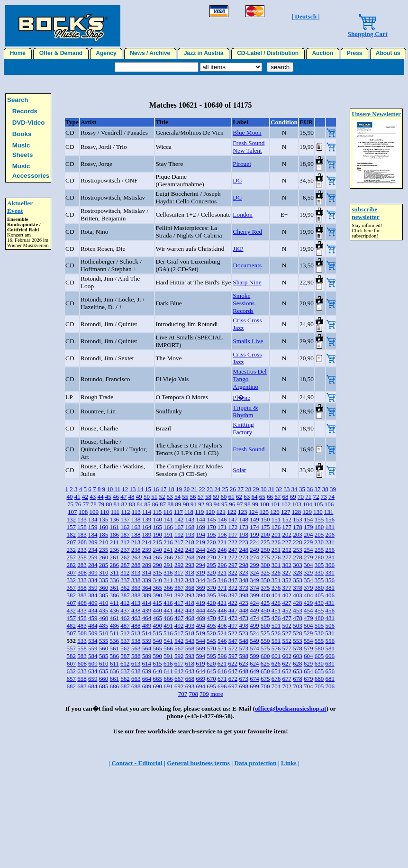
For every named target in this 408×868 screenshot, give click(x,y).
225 (265, 542)
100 (264, 504)
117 (178, 512)
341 (168, 580)
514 (146, 633)
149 (254, 519)
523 (244, 633)
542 (179, 641)
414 (146, 603)
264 (147, 557)
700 (265, 686)
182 (71, 535)
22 (202, 489)
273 (244, 557)
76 (78, 504)
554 (308, 641)
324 (254, 572)
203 (298, 535)
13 (132, 489)
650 (265, 671)
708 (193, 694)
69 (293, 497)
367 (179, 588)
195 (211, 535)
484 (93, 626)
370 (211, 588)
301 (276, 565)
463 (136, 618)
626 (276, 663)
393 (190, 595)
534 (93, 641)
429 (308, 603)
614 (146, 663)
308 (82, 572)
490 (157, 626)
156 (330, 519)
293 (190, 565)
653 (298, 671)
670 (211, 679)
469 (200, 618)
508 (82, 633)
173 (244, 527)
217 (179, 542)
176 (276, 527)
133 (82, 519)
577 (287, 648)
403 (298, 595)
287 (125, 565)
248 (244, 550)
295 (211, 565)
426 (276, 603)
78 (94, 504)
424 (254, 603)
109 (94, 512)
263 (136, 557)
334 (93, 580)
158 (82, 527)
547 (233, 641)
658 (82, 679)
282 (71, 565)
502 (287, 626)
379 (308, 588)
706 (330, 686)
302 (287, 565)
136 (114, 519)
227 (287, 542)
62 (239, 497)
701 (276, 686)
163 (136, 527)
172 (233, 527)
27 (240, 489)
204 (308, 535)
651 (276, 671)
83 (132, 504)
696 (222, 686)
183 (82, 535)
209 (93, 542)
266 (168, 557)
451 (276, 610)
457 (71, 618)
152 (287, 519)
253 (298, 550)
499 (254, 626)
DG (237, 180)
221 (222, 542)
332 (71, 580)
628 (298, 663)
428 (298, 603)
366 (168, 588)
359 (93, 588)
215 (157, 542)
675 (265, 679)
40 (69, 497)
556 (330, 641)
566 (168, 648)
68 (285, 497)
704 (308, 686)
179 (308, 527)
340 (157, 580)
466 (168, 618)
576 (276, 648)
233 (82, 550)
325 (265, 572)
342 (179, 580)
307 (72, 572)
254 (308, 550)
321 (222, 572)
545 (211, 641)
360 (104, 588)
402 (287, 595)
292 (179, 565)
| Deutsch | (306, 16)
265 (157, 557)
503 (298, 626)
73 (324, 497)
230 (319, 542)
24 (217, 489)
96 (232, 504)
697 (233, 686)
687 (125, 686)
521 (222, 633)
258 (82, 557)
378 (298, 588)
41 (77, 497)
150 (265, 519)
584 (93, 656)
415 (157, 603)
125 (264, 512)
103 (297, 504)
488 (136, 626)
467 (179, 618)
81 (117, 504)
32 (279, 489)
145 (211, 519)
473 (244, 618)
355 (319, 580)
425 (265, 603)
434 (93, 610)
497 (233, 626)
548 (244, 641)
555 (319, 641)
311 (114, 572)
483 (82, 626)
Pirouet (242, 164)
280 (319, 557)
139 (147, 519)
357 (71, 588)
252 (287, 550)
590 (157, 656)
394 (200, 595)
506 (330, 626)
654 (308, 671)
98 (248, 504)
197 (233, 535)
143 (190, 519)
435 (104, 610)
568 (190, 648)
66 (270, 497)
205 (319, 535)
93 (209, 504)
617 (179, 663)
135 (104, 519)
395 (211, 595)
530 (319, 633)
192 (179, 535)
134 (93, 519)
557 (71, 648)
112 (125, 512)
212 (125, 542)
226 (276, 542)
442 (179, 610)
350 (265, 580)
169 (200, 527)
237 (125, 550)
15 (148, 489)
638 (136, 671)
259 (93, 557)
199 (254, 535)
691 (168, 686)
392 (179, 595)
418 (190, 603)
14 (141, 489)
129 (307, 512)
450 (265, 610)
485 (104, 626)
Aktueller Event (20, 207)
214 (146, 542)
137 (125, 519)
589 (147, 656)
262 (125, 557)
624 (254, 663)
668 (190, 679)
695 (211, 686)
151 (276, 519)
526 (276, 633)
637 (125, 671)
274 (254, 557)
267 (179, 557)
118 (189, 512)
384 (93, 595)
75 (70, 504)
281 (330, 557)
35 (302, 489)
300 (265, 565)
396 (222, 595)
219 (200, 542)
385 (104, 595)
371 (222, 588)
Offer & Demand (61, 53)
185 (104, 535)
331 (330, 572)
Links (289, 763)
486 (114, 626)
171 (222, 527)
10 (110, 489)
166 (168, 527)
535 (104, 641)
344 (200, 580)
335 (104, 580)
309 (93, 572)
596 (222, 656)
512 (125, 633)
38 (325, 489)
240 (157, 550)
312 (125, 572)
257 (71, 557)
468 (190, 618)
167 (179, 527)
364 (147, 588)
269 (200, 557)
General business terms (198, 763)
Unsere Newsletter (376, 114)
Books (22, 134)
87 (163, 504)
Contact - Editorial (137, 763)
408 (82, 603)
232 (71, 550)
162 (125, 527)
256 (330, 550)
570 (211, 648)
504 (308, 626)
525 (265, 633)
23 (210, 489)
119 (199, 512)
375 (265, 588)
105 (318, 504)
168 (190, 527)
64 (254, 497)
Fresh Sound (249, 449)
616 (168, 663)
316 (168, 572)
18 (171, 489)
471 (222, 618)
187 (125, 535)
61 (231, 497)
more (217, 694)
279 (308, 557)
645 (211, 671)
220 (211, 542)
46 (116, 497)
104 (308, 504)
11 (117, 489)
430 (319, 603)
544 (200, 641)
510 (104, 633)
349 (254, 580)
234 (93, 550)
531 (330, 633)
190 (157, 535)
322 (233, 572)
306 (330, 565)
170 (211, 527)
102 (286, 504)
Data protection (255, 763)
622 (233, 663)
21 (194, 489)
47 (123, 497)
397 (233, 595)
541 (168, 641)
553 (298, 641)
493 (190, 626)
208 (82, 542)
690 (157, 686)
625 (265, 663)
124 (254, 512)
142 (179, 519)
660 (104, 679)
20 (186, 489)
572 (233, 648)
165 (157, 527)
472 (233, 618)
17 (163, 489)
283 (82, 565)
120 (210, 512)
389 (147, 595)
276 (276, 557)
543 (190, 641)
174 (254, 527)
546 (222, 641)
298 (244, 565)
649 (254, 671)
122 (232, 512)
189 (147, 535)
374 (254, 588)
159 (93, 527)
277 (287, 557)
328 (298, 572)
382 (71, 595)
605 (319, 656)
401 (276, 595)
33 (286, 489)
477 (287, 618)
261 (114, 557)
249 (254, 550)
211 (114, 542)
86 (155, 504)
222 (233, 542)
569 (200, 648)
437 (125, 610)
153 (298, 519)
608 (82, 663)
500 (265, 626)
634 (93, 671)
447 (233, 610)
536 (114, 641)
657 (71, 679)
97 (240, 504)
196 (222, 535)
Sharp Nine (247, 282)
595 (211, 656)
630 (319, 663)
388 (136, 595)
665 (157, 679)
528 (298, 633)
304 (308, 565)
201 (276, 535)
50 (147, 497)
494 (200, 626)
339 (147, 580)
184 (93, 535)
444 (200, 610)
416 (168, 603)
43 (93, 497)
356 (330, 580)
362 (125, 588)
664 (147, 679)
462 (125, 618)
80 (109, 504)
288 (136, 565)
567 (179, 648)
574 (254, 648)
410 (104, 603)
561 (114, 648)
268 (190, 557)
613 (136, 663)
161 (114, 527)
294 (200, 565)
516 (168, 633)
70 (301, 497)
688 (136, 686)
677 (287, 679)
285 (104, 565)
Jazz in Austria (204, 53)
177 (287, 527)
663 (136, 679)
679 (308, 679)
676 (276, 679)
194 (200, 535)
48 (131, 497)
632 (71, 671)
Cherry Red (247, 232)
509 (93, 633)
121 (221, 512)
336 (114, 580)
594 (200, 656)
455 (319, 610)
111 (115, 512)
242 (179, 550)
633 (82, 671)
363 (136, 588)
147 (233, 519)
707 (183, 694)
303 (298, 565)
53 (170, 497)
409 (93, 603)
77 (86, 504)
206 (330, 535)
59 (216, 497)
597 (233, 656)
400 (265, 595)
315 (157, 572)
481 (330, 618)
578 (298, 648)
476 (276, 618)
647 (233, 671)
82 (124, 504)
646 (222, 671)
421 (222, 603)
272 (233, 557)
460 (104, 618)
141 (168, 519)
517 (179, 633)
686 (114, 686)
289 (147, 565)
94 (217, 504)
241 (168, 550)
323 (244, 572)
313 (136, 572)
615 (157, 663)
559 (93, 648)
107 (73, 512)
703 (298, 686)
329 (308, 572)
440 (157, 610)
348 (244, 580)
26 (233, 489)
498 (244, 626)
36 (310, 489)
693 (190, 686)
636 (114, 671)
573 (244, 648)
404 (308, 595)
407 (72, 603)
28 (248, 489)
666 (168, 679)
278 (298, 557)
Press (354, 53)
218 (190, 542)
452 (287, 610)
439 (147, 610)
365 (157, 588)
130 (318, 512)
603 (298, 656)
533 (82, 641)
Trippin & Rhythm (245, 411)
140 (157, 519)
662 (125, 679)
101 (275, 504)
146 (222, 519)
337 (125, 580)
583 (82, 656)
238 (136, 550)
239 (147, 550)
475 (265, 618)
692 (179, 686)
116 (168, 512)
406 (330, 595)
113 (136, 512)
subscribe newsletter (365, 213)
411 (114, 603)
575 (265, 648)
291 (168, 565)
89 (178, 504)
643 (190, 671)
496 (222, 626)
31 (271, 489)
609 (93, 663)
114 (147, 512)
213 (136, 542)
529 (308, 633)
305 (319, 565)
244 (200, 550)
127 (286, 512)
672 (233, 679)
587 (125, 656)
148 (244, 519)
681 (330, 679)
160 (104, 527)
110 (104, 512)
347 (233, 580)
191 (168, 535)
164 (147, 527)
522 (233, 633)
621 (222, 663)
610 (104, 663)
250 (265, 550)
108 (83, 512)
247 (233, 550)
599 (254, 656)
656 (330, 671)
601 (276, 656)
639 (147, 671)
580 (319, 648)
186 (114, 535)
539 (147, 641)
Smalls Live (248, 341)
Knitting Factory (243, 428)
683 (82, 686)
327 (287, 572)
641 (168, 671)
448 (244, 610)
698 (244, 686)
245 (211, 550)
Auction (323, 53)
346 (222, 580)
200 (265, 535)
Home (18, 53)
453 (298, 610)
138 (136, 519)
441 (168, 610)
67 (277, 497)
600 (265, 656)
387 (125, 595)
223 (244, 542)
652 (287, 671)
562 (125, 648)
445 (211, 610)
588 (136, 656)
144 (200, 519)
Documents (247, 265)
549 (254, 641)
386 (114, 595)
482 (71, 626)
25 (225, 489)
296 (222, 565)
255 (319, 550)
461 (114, 618)
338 (136, 580)
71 (308, 497)
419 (200, 603)
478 (298, 618)
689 (147, 686)
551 (276, 641)
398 (244, 595)
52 (162, 497)
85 (148, 504)
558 (82, 648)
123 (243, 512)
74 (331, 497)
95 (224, 504)
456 (330, 610)
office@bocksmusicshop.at (291, 708)
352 (287, 580)
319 (200, 572)
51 (154, 497)
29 (256, 489)
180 (319, 527)
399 (254, 595)
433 (82, 610)
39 (333, 489)
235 (104, 550)
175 (265, 527)
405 (319, 595)
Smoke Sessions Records (244, 303)
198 (244, 535)
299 (254, 565)
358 (82, 588)
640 (157, 671)
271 (222, 557)
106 (329, 504)
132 (71, 519)
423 (244, 603)
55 (185, 497)
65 (262, 497)
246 (222, 550)
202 (287, 535)
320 (211, 572)
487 (125, 626)
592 (179, 656)
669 (200, 679)
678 (298, 679)
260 (104, 557)
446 (222, 610)
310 (104, 572)
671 (222, 679)
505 (319, 626)
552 (287, 641)
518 (190, 633)
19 (179, 489)
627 (287, 663)
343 (190, 580)
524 (254, 633)
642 (179, 671)
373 (244, 588)
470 (211, 618)
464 (147, 618)
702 (287, 686)
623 (244, 663)
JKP (238, 249)
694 (200, 686)
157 (71, 527)
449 (254, 610)
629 (308, 663)
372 (233, 588)
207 (72, 542)
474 (254, 618)
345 (211, 580)
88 (170, 504)
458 (82, 618)
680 (319, 679)
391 (168, 595)
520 (211, 633)
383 (82, 595)
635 (104, 671)
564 (147, 648)
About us (388, 53)
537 (125, 641)
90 (186, 504)
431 (330, 603)
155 (319, 519)
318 (190, 572)
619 (200, 663)
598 (244, 656)
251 (276, 550)
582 (71, 656)
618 (190, 663)
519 (200, 633)
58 (208, 497)
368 (190, 588)
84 (140, 504)
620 (211, 663)
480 (319, 618)
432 (71, 610)
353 (298, 580)
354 (308, 580)
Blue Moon (247, 132)
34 (295, 489)
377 (287, 588)
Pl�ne (241, 397)
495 (211, 626)
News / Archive (150, 53)
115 (157, 512)
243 (190, 550)
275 (265, 557)
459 (93, 618)
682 (71, 686)
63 (247, 497)
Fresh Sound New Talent (249, 147)
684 (93, 686)
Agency (106, 53)
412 (125, 603)
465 (157, 618)
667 (179, 679)
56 (193, 497)
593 (190, 656)
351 (276, 580)
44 (100, 497)
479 (308, 618)
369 (200, 588)
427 (287, 603)
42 (85, 497)
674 (254, 679)
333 (82, 580)
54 (177, 497)
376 (276, 588)
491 (168, 626)
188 (136, 535)
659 (93, 679)
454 (308, 610)
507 (72, 633)
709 (204, 694)
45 (108, 497)
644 (200, 671)
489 (147, 626)
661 (114, 679)
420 (211, 603)
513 (136, 633)
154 (308, 519)
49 (139, 497)
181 (330, 527)
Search (18, 100)
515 (157, 633)
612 (125, 663)
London (242, 215)
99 (255, 504)
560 (104, 648)
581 (330, 648)
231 (330, 542)
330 (319, 572)
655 (319, 671)
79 (101, 504)
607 (72, 663)
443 (190, 610)
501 (276, 626)
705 (319, 686)
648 (244, 671)
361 (114, 588)
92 (201, 504)
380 (319, 588)
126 (275, 512)
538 (136, 641)
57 (201, 497)
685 (104, 686)
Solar (239, 470)
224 (254, 542)
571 (222, 648)
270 (211, 557)
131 (329, 512)
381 (330, 588)
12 (125, 489)
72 (316, 497)
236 (114, 550)
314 (146, 572)
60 (223, 497)
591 (168, 656)
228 (298, 542)
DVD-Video (29, 123)
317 (179, 572)
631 (330, 663)
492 (179, 626)
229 (308, 542)
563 (136, 648)
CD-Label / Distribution (268, 53)
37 (317, 489)
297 (233, 565)
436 (114, 610)
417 (179, 603)
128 (297, 512)
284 (93, 565)
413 (136, 603)
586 (114, 656)
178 (298, 527)
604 (308, 656)
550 (265, 641)
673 (244, 679)
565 (157, 648)
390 (157, 595)
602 (287, 656)
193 (190, 535)
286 (114, 565)
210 (104, 542)
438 (136, 610)
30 (264, 489)
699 (254, 686)
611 (114, 663)
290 (157, 565)
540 (157, 641)
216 (168, 542)
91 (194, 504)
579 (308, 648)
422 (233, 603)
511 (114, 633)
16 (156, 489)
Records (25, 111)
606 (330, 656)
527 (287, 633)
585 (104, 656)
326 (276, 572)
